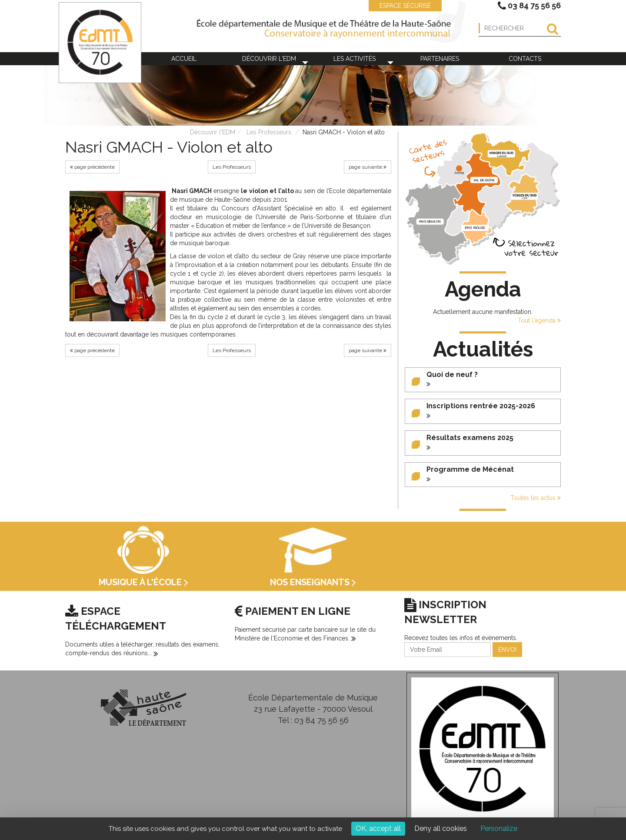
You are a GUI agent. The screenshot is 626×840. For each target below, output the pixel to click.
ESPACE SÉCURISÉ (401, 6)
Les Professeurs (269, 132)
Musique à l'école (143, 582)
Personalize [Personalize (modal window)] (499, 828)
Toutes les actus (536, 498)
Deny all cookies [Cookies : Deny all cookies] (441, 828)
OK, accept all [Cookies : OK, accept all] (378, 828)
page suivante (368, 167)
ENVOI (507, 650)
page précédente (92, 167)
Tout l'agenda (539, 320)
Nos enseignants (313, 582)
